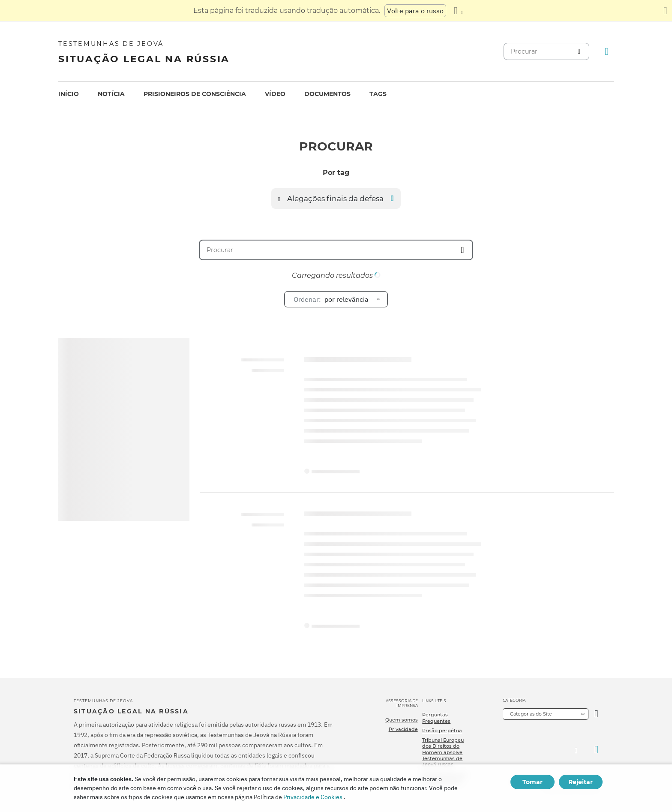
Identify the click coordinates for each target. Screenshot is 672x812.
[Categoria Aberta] (596, 714)
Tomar (532, 782)
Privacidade (403, 729)
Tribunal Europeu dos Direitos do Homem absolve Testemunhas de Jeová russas (443, 752)
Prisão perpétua (442, 731)
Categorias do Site (531, 714)
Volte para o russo (415, 11)
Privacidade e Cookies (313, 797)
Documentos (327, 94)
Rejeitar (580, 782)
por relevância (331, 299)
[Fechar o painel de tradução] (665, 11)
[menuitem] (69, 94)
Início (69, 94)
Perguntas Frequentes (436, 718)
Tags (378, 94)
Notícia (111, 94)
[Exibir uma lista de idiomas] (458, 11)
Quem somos (402, 720)
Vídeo (275, 94)
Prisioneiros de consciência (195, 94)
